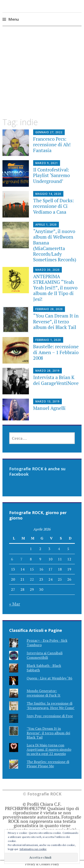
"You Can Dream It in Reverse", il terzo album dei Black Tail (48, 733)
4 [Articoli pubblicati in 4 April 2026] (59, 549)
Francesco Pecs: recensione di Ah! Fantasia (52, 144)
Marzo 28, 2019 (47, 371)
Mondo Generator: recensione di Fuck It (44, 693)
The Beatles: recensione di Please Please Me (48, 764)
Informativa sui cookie (33, 849)
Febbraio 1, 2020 (48, 340)
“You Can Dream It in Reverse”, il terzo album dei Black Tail (56, 321)
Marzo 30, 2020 (47, 270)
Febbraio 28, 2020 (49, 309)
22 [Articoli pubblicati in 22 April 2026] (32, 579)
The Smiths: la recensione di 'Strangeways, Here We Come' (51, 705)
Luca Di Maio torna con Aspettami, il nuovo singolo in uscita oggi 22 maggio (49, 749)
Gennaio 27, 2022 (49, 132)
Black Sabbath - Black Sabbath (44, 668)
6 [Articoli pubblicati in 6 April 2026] (12, 559)
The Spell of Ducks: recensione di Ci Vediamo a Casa (53, 206)
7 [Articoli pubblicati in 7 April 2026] (21, 559)
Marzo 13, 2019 (47, 401)
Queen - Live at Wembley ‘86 (50, 678)
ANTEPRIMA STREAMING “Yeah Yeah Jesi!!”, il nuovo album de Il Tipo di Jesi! (55, 288)
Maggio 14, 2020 (48, 194)
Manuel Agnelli (49, 408)
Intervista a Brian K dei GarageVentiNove (56, 380)
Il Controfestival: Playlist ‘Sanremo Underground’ (52, 175)
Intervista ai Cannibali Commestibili (45, 655)
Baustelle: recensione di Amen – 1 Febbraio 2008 (56, 352)
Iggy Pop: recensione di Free (50, 716)
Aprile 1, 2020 (46, 225)
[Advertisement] (42, 76)
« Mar (15, 604)
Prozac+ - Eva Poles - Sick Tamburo (47, 643)
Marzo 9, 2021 (47, 163)
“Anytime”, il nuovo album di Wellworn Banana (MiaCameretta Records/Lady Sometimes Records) (55, 245)
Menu (14, 19)
